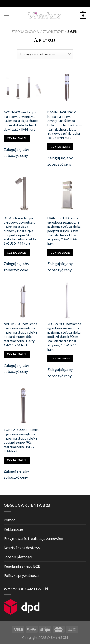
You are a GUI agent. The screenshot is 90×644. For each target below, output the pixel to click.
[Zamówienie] (45, 54)
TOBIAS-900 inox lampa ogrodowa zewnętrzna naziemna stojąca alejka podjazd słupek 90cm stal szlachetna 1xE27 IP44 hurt (21, 440)
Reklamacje (13, 529)
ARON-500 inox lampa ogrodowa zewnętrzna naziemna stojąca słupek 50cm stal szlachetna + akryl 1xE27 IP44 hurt (21, 121)
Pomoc (9, 520)
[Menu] (6, 15)
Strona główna (25, 32)
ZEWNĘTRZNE (53, 32)
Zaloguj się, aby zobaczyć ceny (16, 152)
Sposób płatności (18, 557)
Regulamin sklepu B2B (22, 566)
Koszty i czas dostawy (22, 547)
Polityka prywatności (21, 575)
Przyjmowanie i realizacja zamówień (33, 538)
